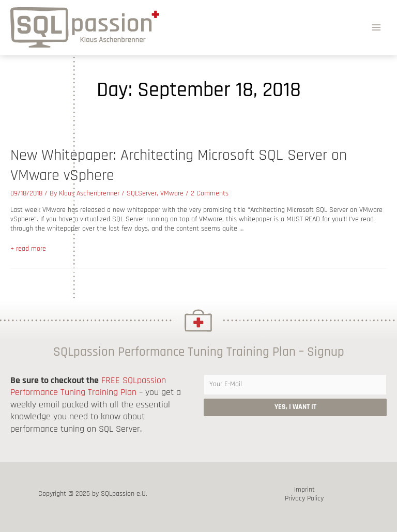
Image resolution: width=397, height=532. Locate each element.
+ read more (28, 249)
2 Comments (210, 193)
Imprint (304, 490)
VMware (172, 193)
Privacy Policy (304, 499)
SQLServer (142, 193)
